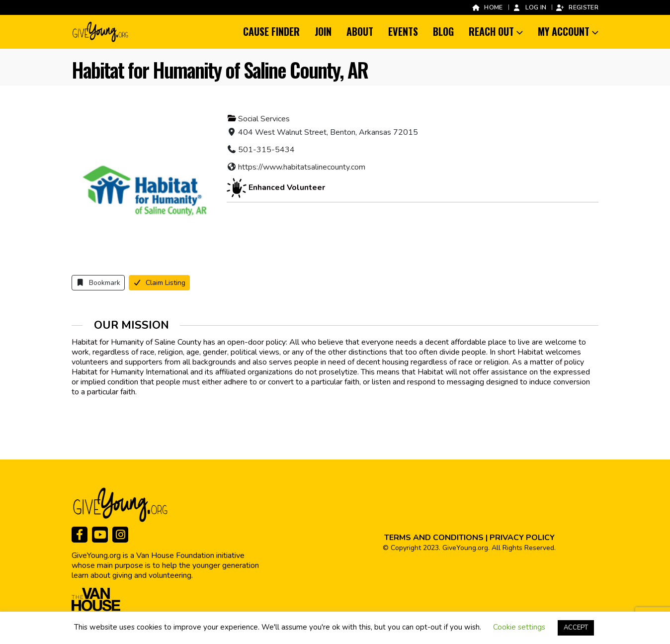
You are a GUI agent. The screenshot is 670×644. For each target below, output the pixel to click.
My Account (564, 31)
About (360, 31)
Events (403, 31)
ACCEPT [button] (576, 628)
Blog (443, 31)
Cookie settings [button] (519, 627)
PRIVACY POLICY (522, 538)
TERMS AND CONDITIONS (434, 538)
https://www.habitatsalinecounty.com (302, 167)
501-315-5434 (266, 150)
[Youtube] (100, 535)
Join (323, 31)
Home (487, 7)
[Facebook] (80, 535)
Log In (530, 7)
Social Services (264, 119)
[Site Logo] (101, 32)
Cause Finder (271, 31)
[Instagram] (120, 535)
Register (577, 7)
